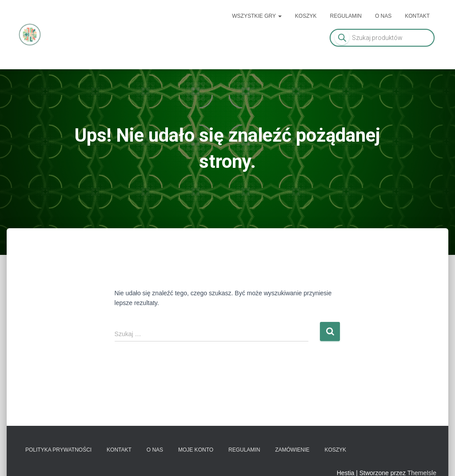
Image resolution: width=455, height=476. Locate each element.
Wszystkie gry (257, 16)
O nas (383, 16)
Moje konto (196, 450)
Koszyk (306, 16)
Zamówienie (292, 450)
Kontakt (417, 16)
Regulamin (346, 16)
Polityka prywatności (58, 450)
